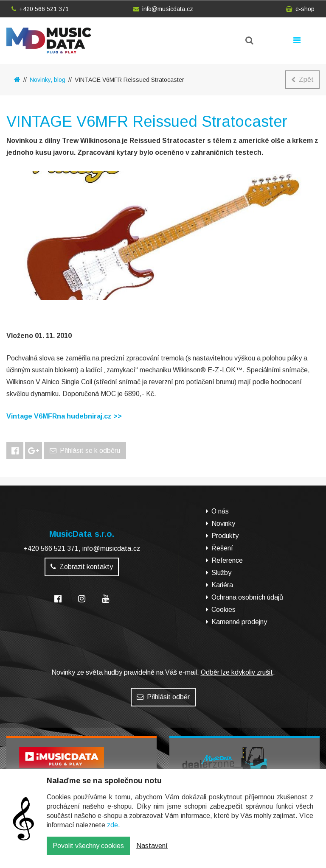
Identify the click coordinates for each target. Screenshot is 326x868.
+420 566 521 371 (40, 9)
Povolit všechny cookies (88, 852)
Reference (227, 560)
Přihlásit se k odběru (85, 451)
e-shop (300, 9)
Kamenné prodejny (239, 622)
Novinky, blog (48, 80)
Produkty (225, 536)
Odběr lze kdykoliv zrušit (237, 672)
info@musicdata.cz (163, 9)
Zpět (302, 80)
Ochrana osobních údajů (247, 597)
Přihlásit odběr (163, 697)
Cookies (223, 610)
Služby (221, 573)
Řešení (222, 548)
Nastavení (152, 852)
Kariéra (222, 585)
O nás (220, 511)
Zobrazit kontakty (82, 567)
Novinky (223, 523)
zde (112, 831)
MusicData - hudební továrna (49, 40)
